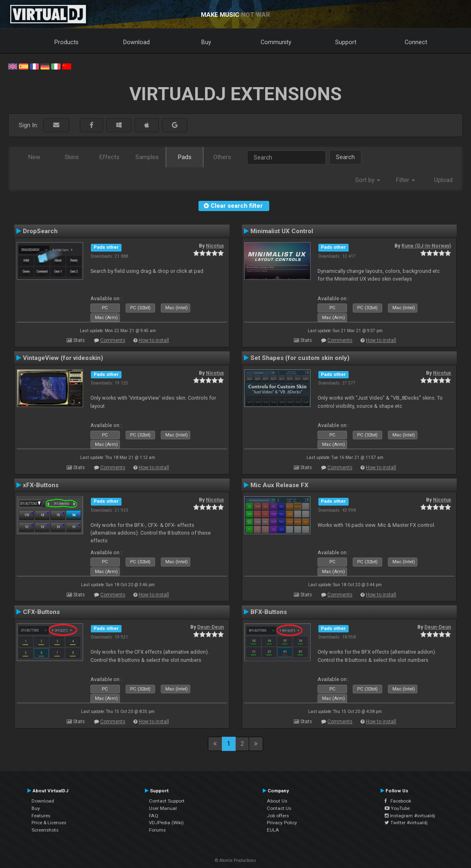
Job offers (278, 816)
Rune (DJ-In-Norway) (426, 246)
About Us (277, 801)
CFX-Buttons (41, 612)
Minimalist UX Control (282, 231)
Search (345, 157)
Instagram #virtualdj (410, 816)
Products (66, 42)
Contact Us (279, 808)
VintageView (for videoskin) (63, 358)
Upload (443, 180)
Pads (185, 157)
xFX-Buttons (41, 485)
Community (276, 42)
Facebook (398, 801)
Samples (147, 157)
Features (41, 816)
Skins (72, 157)
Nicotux (215, 246)
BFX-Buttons (269, 612)
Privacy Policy (282, 823)
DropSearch (40, 231)
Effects (109, 157)
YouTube (397, 808)
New (34, 157)
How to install (154, 340)
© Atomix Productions (235, 860)
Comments (113, 340)
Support (346, 42)
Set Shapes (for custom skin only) (300, 358)
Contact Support (167, 801)
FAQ (154, 816)
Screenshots (45, 830)
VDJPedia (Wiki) (166, 823)
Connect (416, 42)
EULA (273, 830)
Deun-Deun (211, 627)
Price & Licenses (49, 823)
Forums (157, 830)
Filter (406, 180)
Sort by (368, 180)
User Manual (163, 808)
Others (222, 157)
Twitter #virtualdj (406, 823)
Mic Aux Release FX (279, 485)
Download (136, 42)
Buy (206, 42)
